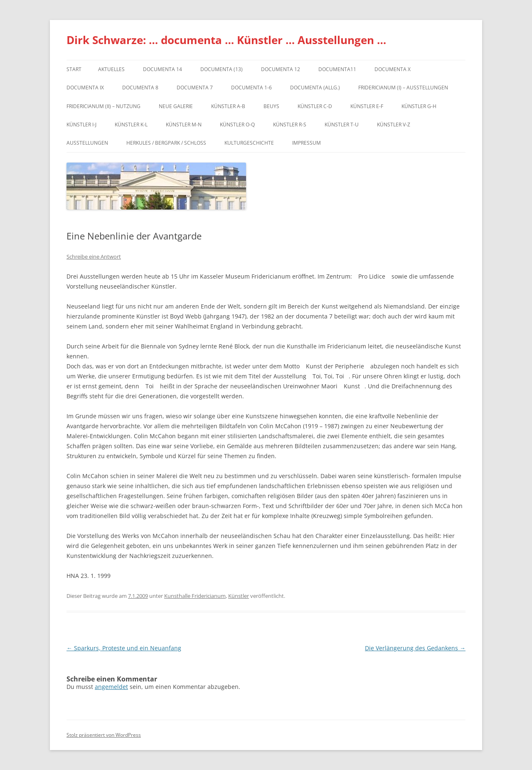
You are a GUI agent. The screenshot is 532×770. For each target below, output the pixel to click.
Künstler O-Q (237, 125)
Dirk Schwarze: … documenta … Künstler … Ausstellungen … (226, 40)
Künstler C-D (315, 106)
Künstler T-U (342, 125)
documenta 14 (163, 69)
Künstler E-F (367, 106)
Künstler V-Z (394, 125)
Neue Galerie (176, 106)
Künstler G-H (419, 106)
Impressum (307, 143)
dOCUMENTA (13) (222, 69)
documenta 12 (281, 69)
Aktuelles (111, 69)
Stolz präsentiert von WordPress (104, 735)
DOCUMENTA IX (85, 88)
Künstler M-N (184, 125)
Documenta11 (337, 69)
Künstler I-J (81, 125)
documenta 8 (140, 88)
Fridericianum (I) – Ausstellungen (403, 88)
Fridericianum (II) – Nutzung (103, 106)
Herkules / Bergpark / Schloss (166, 143)
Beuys (271, 106)
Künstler (239, 596)
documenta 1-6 (251, 88)
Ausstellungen (87, 143)
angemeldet (111, 687)
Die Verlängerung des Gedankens (415, 648)
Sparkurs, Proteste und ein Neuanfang (124, 648)
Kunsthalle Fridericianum (195, 596)
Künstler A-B (228, 106)
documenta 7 (195, 88)
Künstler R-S (290, 125)
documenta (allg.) (315, 88)
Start (74, 69)
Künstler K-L (131, 125)
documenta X (393, 69)
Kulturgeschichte (249, 143)
